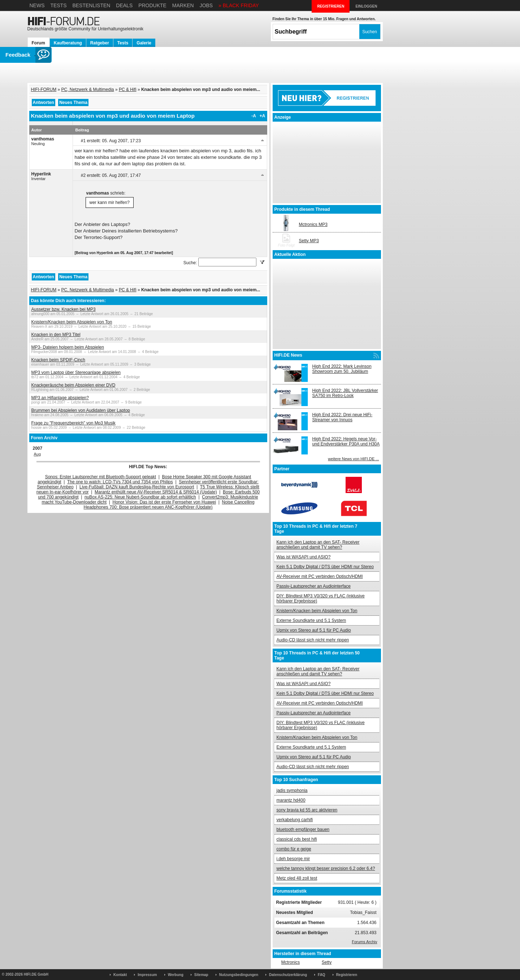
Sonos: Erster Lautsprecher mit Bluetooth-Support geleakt (101, 477)
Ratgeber (100, 43)
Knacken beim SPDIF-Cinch (58, 360)
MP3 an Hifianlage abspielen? (60, 398)
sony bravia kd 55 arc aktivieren (307, 810)
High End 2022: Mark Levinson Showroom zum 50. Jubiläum (342, 369)
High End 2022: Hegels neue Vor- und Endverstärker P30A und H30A (346, 441)
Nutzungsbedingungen (239, 975)
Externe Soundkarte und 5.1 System (311, 620)
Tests (58, 5)
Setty (327, 962)
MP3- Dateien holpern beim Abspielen (68, 347)
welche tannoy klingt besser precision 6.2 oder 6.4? (326, 868)
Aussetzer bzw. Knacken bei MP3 (64, 309)
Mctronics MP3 (313, 225)
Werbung (176, 975)
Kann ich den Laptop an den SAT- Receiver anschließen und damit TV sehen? (318, 545)
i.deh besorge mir (293, 859)
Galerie (144, 43)
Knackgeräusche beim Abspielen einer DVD (73, 385)
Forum (38, 43)
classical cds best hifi (297, 839)
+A (263, 116)
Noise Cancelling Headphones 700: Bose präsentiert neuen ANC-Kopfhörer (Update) (169, 505)
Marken (183, 5)
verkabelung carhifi (295, 820)
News (37, 5)
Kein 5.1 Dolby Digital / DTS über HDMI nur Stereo (325, 567)
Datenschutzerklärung (288, 975)
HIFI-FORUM (44, 90)
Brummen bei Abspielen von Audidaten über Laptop (81, 410)
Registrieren (347, 975)
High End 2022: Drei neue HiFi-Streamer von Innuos (343, 417)
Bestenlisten (91, 5)
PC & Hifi (128, 90)
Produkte (152, 5)
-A (254, 116)
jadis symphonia (292, 790)
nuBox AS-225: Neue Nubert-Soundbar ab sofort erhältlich (140, 497)
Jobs (206, 5)
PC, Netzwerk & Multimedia (88, 90)
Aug (38, 454)
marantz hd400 (291, 800)
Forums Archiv (364, 942)
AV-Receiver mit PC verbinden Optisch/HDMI (320, 576)
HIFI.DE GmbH (36, 974)
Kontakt (120, 975)
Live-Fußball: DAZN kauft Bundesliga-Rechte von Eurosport (137, 487)
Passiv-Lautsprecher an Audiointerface (314, 586)
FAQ (322, 975)
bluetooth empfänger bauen (303, 829)
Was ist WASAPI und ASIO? (304, 557)
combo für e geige (294, 849)
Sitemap (201, 975)
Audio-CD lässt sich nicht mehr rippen (313, 640)
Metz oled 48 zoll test (297, 878)
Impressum (147, 975)
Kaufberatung (68, 43)
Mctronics (291, 962)
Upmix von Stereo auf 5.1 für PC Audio (314, 630)
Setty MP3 (309, 241)
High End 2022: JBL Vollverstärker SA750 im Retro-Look (345, 393)
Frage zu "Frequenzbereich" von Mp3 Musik (73, 423)
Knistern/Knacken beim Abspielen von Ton (72, 322)
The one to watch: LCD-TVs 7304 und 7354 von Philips (120, 482)
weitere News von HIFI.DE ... (353, 459)
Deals (124, 5)
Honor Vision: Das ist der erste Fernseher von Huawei (164, 502)
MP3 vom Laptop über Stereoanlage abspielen (76, 373)
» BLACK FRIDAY (239, 5)
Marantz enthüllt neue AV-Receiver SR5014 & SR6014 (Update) (156, 492)
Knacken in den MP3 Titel (56, 335)
